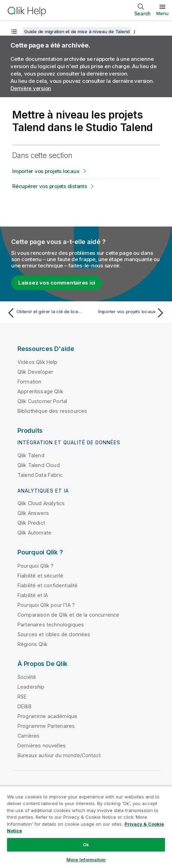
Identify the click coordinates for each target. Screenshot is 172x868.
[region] (86, 827)
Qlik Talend (31, 455)
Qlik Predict (31, 523)
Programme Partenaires (46, 726)
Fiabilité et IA (33, 595)
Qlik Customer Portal (42, 401)
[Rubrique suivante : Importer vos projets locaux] (127, 313)
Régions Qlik (33, 644)
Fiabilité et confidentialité (48, 585)
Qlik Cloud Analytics (41, 503)
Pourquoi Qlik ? (35, 566)
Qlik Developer (35, 372)
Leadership (31, 687)
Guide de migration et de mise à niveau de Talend (77, 31)
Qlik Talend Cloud (39, 465)
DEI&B (24, 706)
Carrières (28, 736)
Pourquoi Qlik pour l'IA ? (46, 605)
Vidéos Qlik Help (38, 362)
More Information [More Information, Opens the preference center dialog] (86, 860)
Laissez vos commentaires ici (57, 283)
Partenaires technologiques (51, 625)
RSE (22, 697)
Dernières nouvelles (42, 745)
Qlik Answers (33, 513)
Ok (86, 845)
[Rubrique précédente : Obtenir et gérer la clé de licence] (45, 313)
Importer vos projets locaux (46, 171)
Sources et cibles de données (54, 634)
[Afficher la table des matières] (14, 31)
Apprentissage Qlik (40, 391)
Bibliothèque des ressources (52, 411)
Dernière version (31, 88)
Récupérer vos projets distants (50, 186)
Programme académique (47, 716)
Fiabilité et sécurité (40, 576)
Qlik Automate (34, 533)
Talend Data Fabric (40, 475)
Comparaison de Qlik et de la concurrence (68, 615)
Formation (29, 382)
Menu (162, 13)
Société (27, 677)
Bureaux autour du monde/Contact (59, 755)
